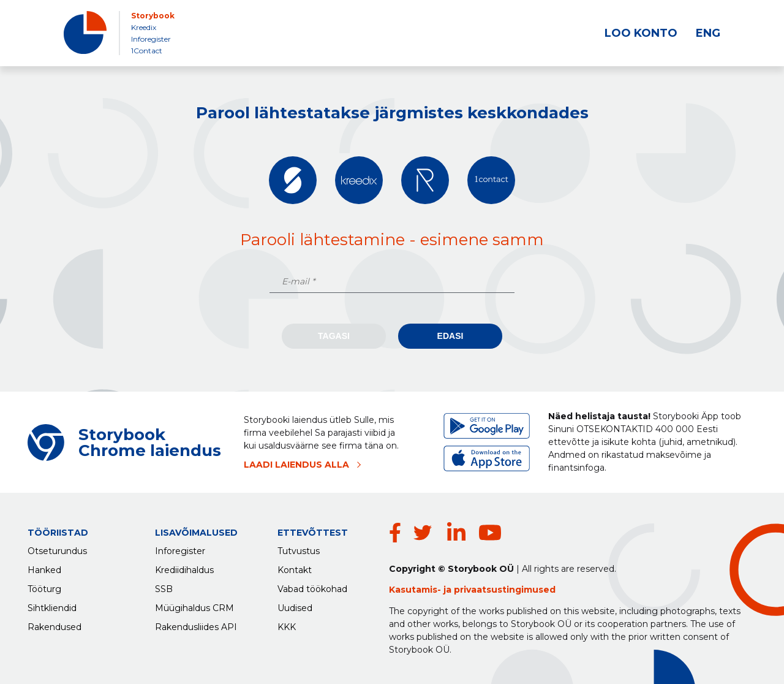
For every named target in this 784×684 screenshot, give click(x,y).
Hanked (44, 570)
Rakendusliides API (196, 627)
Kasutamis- (416, 590)
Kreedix (144, 27)
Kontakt (295, 570)
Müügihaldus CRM (194, 608)
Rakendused (55, 627)
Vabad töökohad (312, 589)
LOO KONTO (641, 33)
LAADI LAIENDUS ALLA (296, 465)
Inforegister (151, 39)
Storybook (153, 16)
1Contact (147, 51)
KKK (287, 627)
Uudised (295, 608)
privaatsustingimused (505, 590)
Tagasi (334, 336)
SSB (164, 589)
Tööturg (44, 589)
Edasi (450, 336)
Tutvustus (299, 551)
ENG (708, 33)
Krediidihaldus (184, 570)
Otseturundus (57, 551)
